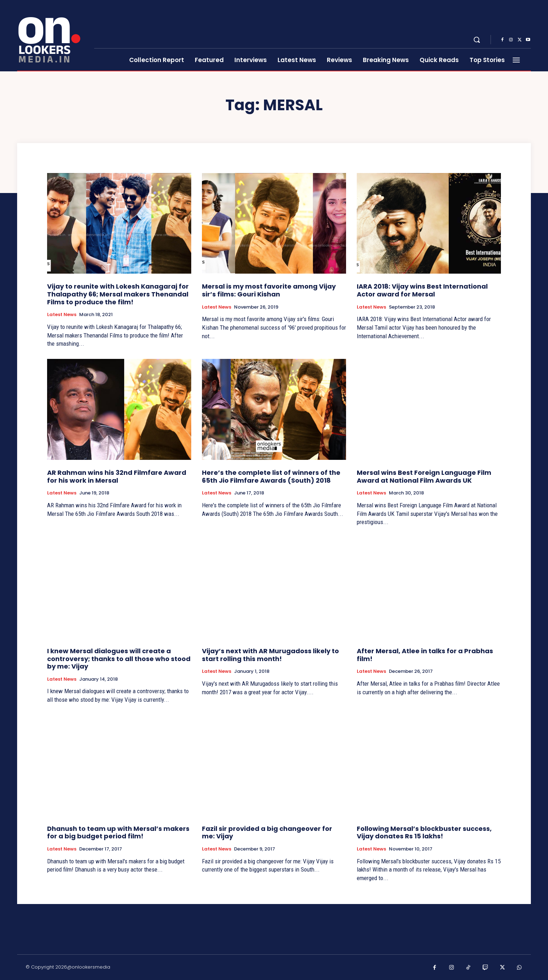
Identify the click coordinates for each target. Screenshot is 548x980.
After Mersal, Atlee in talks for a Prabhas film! (425, 655)
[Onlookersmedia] (51, 36)
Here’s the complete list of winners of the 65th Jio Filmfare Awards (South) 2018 (271, 476)
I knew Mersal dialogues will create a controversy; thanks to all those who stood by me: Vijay (119, 659)
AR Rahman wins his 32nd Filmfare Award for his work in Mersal (117, 476)
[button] (477, 40)
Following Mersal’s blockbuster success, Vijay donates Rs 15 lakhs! (424, 832)
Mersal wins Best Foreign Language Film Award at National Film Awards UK (424, 476)
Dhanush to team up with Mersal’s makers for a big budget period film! (118, 832)
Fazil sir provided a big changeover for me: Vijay (267, 832)
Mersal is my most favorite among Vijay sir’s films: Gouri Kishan (269, 290)
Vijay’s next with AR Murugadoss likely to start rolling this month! (270, 655)
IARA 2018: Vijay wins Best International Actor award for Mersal (422, 290)
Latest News (62, 315)
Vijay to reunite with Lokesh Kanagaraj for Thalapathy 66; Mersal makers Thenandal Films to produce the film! (118, 294)
